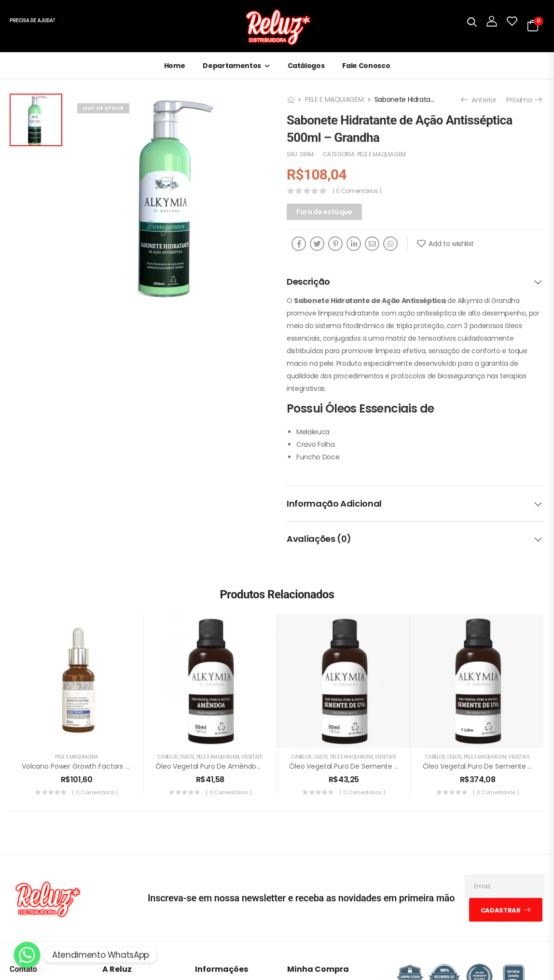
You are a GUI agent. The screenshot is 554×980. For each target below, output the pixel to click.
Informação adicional (415, 504)
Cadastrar (501, 910)
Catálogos (306, 66)
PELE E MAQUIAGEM (334, 99)
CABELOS (168, 757)
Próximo (524, 100)
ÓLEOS (187, 757)
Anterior (480, 100)
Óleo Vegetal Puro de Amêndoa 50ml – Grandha (236, 766)
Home (175, 66)
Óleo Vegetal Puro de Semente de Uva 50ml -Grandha (380, 766)
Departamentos (232, 66)
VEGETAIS (251, 757)
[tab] (415, 282)
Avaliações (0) (415, 539)
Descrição (415, 282)
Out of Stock (103, 108)
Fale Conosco (366, 66)
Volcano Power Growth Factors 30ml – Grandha (100, 766)
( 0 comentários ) (357, 191)
